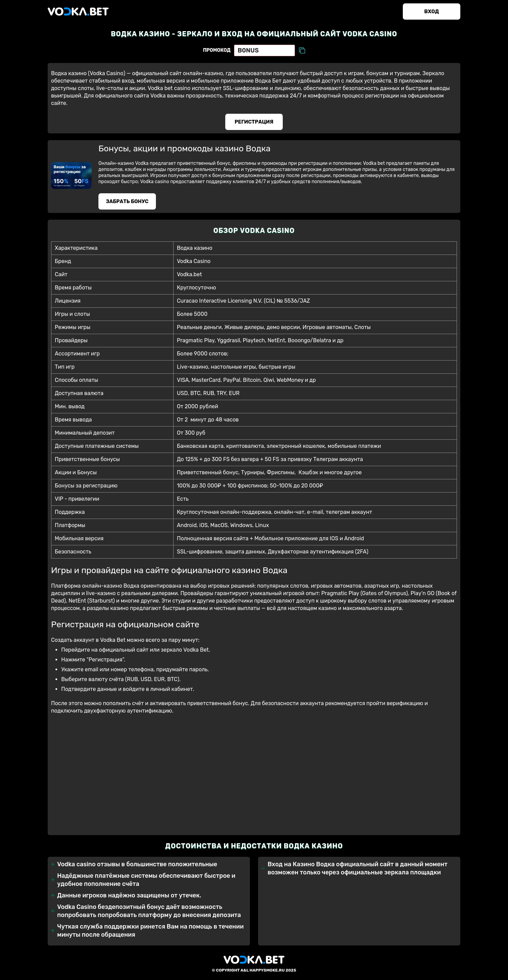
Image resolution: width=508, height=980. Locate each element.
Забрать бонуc (127, 201)
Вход (431, 12)
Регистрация (254, 122)
